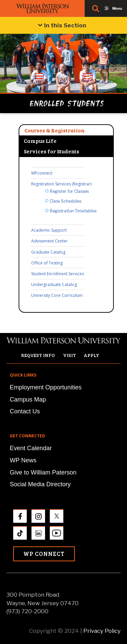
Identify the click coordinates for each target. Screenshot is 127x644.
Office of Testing (47, 263)
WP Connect (44, 554)
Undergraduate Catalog (54, 285)
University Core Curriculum (57, 295)
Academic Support (49, 230)
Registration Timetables (73, 211)
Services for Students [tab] (51, 151)
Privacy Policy (102, 631)
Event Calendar (31, 448)
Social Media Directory (40, 484)
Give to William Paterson (43, 472)
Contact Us (25, 411)
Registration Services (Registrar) (61, 184)
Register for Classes (69, 191)
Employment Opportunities (46, 387)
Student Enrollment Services (58, 274)
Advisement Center (49, 241)
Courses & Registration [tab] (55, 130)
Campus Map (28, 400)
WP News (23, 460)
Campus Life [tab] (40, 141)
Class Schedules (66, 201)
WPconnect (42, 173)
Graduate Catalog (48, 252)
